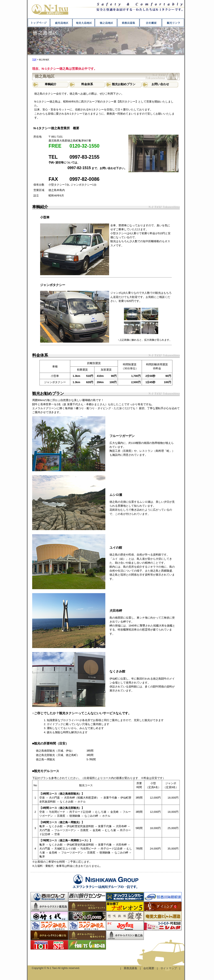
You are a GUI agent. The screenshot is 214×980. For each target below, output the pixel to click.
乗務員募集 (128, 23)
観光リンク (173, 23)
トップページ (39, 23)
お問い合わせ (160, 84)
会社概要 (151, 23)
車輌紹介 (51, 84)
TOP (34, 60)
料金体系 (87, 84)
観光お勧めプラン (124, 84)
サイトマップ (169, 968)
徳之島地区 (106, 23)
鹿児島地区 (61, 23)
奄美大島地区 (83, 23)
